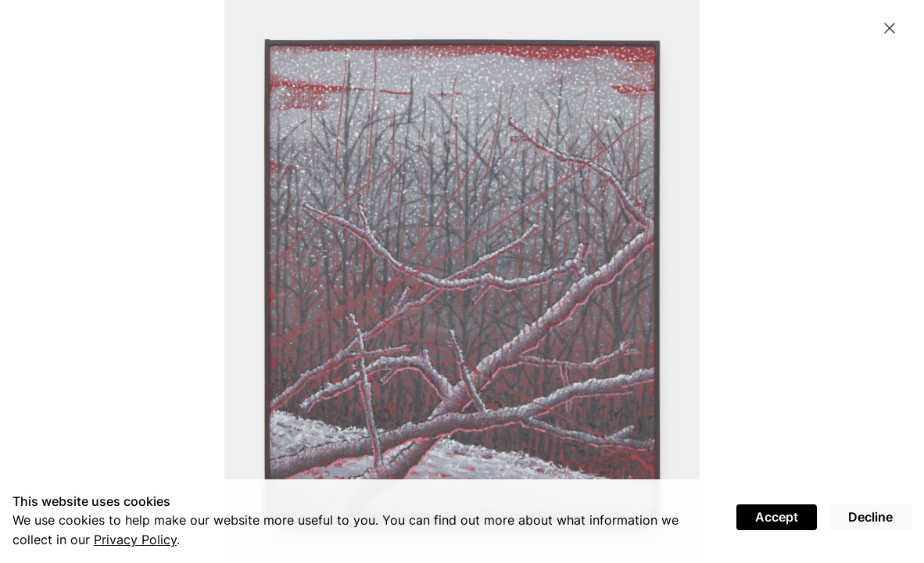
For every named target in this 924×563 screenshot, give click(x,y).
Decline (870, 517)
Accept (777, 517)
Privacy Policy (135, 540)
